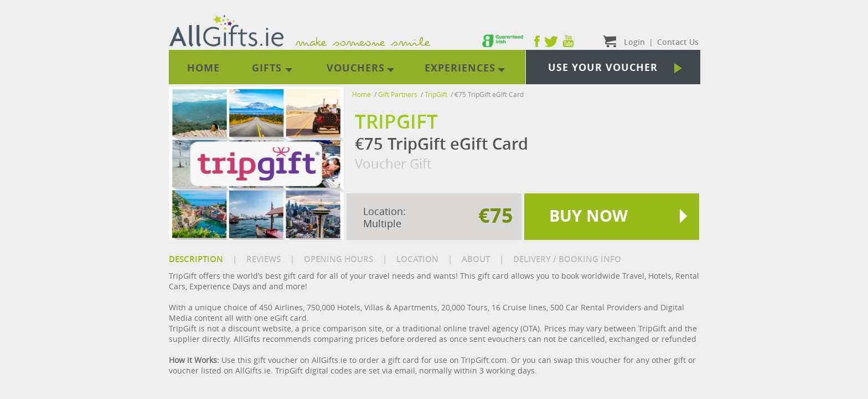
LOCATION (417, 259)
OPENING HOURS (339, 259)
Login (634, 42)
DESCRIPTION (196, 259)
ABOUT (476, 259)
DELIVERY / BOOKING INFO (567, 259)
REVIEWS (263, 259)
